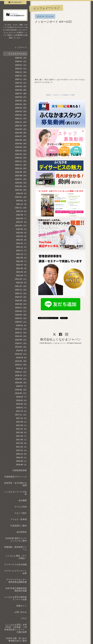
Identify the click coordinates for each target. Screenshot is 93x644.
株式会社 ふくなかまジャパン (54, 95)
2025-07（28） (21, 94)
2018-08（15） (21, 383)
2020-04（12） (21, 318)
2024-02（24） (21, 154)
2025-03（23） (21, 108)
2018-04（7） (22, 397)
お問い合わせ (21, 612)
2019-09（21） (21, 340)
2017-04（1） (22, 440)
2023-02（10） (21, 197)
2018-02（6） (22, 404)
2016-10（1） (22, 458)
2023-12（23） (21, 161)
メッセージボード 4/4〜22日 (53, 22)
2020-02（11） (21, 322)
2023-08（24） (21, 176)
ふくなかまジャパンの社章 (15, 493)
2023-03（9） (22, 193)
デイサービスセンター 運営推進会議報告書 (17, 581)
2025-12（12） (21, 76)
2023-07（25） (21, 179)
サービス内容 (21, 507)
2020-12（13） (21, 290)
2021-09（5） (22, 258)
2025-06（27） (21, 97)
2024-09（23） (21, 129)
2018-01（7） (22, 408)
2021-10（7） (22, 254)
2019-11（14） (21, 333)
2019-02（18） (21, 361)
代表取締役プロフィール (15, 477)
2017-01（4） (22, 450)
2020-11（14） (21, 293)
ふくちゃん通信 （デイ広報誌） (16, 557)
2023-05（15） (21, 186)
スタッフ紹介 (21, 513)
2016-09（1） (22, 461)
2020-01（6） (22, 325)
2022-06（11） (21, 226)
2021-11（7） (22, 251)
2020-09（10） (21, 301)
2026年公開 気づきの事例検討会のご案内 (16, 640)
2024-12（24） (21, 119)
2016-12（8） (22, 454)
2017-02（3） (22, 447)
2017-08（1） (22, 425)
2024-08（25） (21, 133)
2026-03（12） (21, 65)
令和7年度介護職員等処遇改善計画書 (16, 590)
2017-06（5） (22, 433)
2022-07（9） (22, 222)
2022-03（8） (22, 236)
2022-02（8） (22, 240)
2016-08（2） (22, 465)
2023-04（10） (21, 190)
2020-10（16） (21, 297)
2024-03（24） (21, 151)
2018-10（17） (21, 375)
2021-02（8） (22, 283)
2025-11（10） (21, 79)
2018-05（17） (21, 393)
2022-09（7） (22, 215)
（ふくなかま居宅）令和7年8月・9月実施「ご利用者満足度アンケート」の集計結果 (15, 628)
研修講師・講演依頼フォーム (15, 548)
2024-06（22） (21, 140)
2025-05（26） (21, 101)
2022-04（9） (22, 233)
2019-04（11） (21, 354)
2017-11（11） (21, 415)
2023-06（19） (21, 183)
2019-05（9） (22, 350)
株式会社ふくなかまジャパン (61, 339)
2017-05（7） (22, 436)
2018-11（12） (21, 372)
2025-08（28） (21, 90)
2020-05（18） (21, 315)
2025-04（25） (21, 104)
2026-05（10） (21, 58)
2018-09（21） (21, 379)
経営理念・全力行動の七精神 (15, 484)
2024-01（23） (21, 158)
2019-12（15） (21, 329)
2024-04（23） (21, 147)
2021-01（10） (21, 286)
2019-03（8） (22, 358)
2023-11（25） (21, 165)
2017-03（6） (22, 443)
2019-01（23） (21, 365)
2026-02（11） (21, 69)
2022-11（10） (21, 208)
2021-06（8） (22, 268)
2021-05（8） (22, 272)
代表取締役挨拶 (20, 470)
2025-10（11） (21, 83)
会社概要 (23, 500)
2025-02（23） (21, 111)
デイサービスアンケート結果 (15, 572)
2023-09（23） (21, 172)
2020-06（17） (21, 311)
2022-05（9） (22, 229)
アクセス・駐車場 (19, 519)
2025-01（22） (21, 115)
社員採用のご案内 (19, 526)
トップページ (21, 47)
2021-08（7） (22, 261)
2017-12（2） (22, 411)
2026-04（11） (21, 61)
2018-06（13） (21, 390)
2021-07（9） (22, 265)
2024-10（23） (21, 126)
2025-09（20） (21, 86)
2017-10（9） (22, 418)
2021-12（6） (22, 247)
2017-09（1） (22, 422)
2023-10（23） (21, 168)
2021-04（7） (22, 276)
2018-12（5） (22, 368)
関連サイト (22, 606)
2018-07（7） (22, 386)
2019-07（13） (21, 343)
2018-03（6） (22, 400)
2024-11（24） (21, 122)
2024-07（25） (21, 136)
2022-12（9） (22, 204)
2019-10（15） (21, 336)
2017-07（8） (22, 429)
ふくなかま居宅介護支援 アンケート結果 (16, 598)
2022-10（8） (22, 211)
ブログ (24, 618)
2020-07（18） (21, 308)
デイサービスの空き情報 (15, 564)
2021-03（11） (21, 279)
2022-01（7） (22, 243)
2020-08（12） (21, 304)
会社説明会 (22, 532)
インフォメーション (18, 54)
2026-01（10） (21, 72)
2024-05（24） (21, 144)
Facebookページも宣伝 (69, 95)
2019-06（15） (21, 347)
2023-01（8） (22, 201)
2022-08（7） (22, 218)
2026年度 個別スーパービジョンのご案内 (16, 539)
